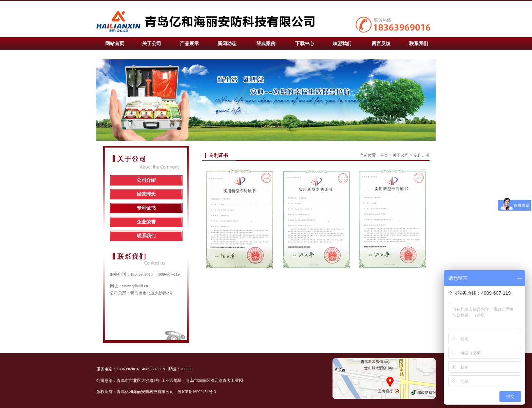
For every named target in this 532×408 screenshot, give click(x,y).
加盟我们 (342, 44)
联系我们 (419, 44)
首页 (384, 155)
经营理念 (146, 194)
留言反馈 (381, 44)
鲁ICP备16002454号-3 (197, 392)
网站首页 (115, 44)
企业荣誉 (146, 222)
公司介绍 (146, 180)
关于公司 (152, 44)
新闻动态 (227, 44)
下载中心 (305, 44)
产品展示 (189, 44)
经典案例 (266, 44)
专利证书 (146, 208)
